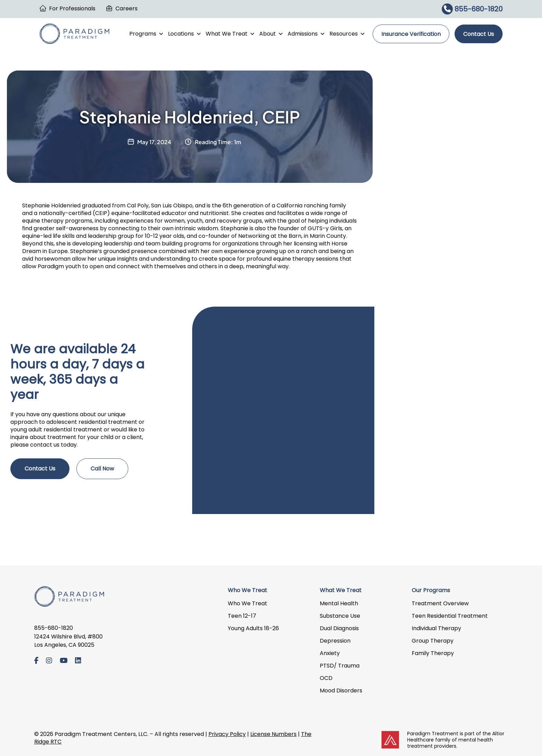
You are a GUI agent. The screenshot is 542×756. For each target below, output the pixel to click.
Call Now (102, 469)
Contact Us (479, 34)
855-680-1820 (472, 9)
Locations (185, 34)
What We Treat (230, 34)
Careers (127, 8)
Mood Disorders (341, 690)
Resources (347, 34)
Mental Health (339, 603)
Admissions (306, 34)
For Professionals (72, 8)
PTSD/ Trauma (340, 666)
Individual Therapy (436, 628)
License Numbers (273, 734)
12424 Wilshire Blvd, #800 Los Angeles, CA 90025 (68, 641)
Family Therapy (433, 653)
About (271, 34)
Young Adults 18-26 (253, 628)
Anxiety (330, 653)
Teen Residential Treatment (450, 616)
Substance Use (340, 616)
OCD (326, 678)
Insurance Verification (411, 34)
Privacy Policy (227, 734)
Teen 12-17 (242, 616)
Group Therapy (433, 641)
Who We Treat (247, 603)
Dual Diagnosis (339, 628)
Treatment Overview (440, 603)
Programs (147, 34)
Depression (335, 641)
